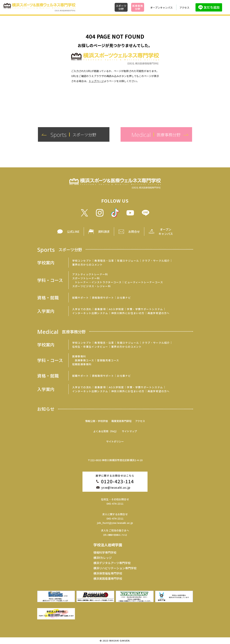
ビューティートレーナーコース (144, 282)
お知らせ (46, 409)
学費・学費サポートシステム (145, 309)
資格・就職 (48, 298)
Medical (61, 331)
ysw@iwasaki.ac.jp (116, 487)
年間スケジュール (128, 261)
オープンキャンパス (161, 8)
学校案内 (46, 263)
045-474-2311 (115, 504)
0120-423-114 (118, 481)
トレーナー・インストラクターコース (98, 282)
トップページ (96, 81)
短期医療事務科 (82, 364)
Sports (60, 249)
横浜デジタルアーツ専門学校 (112, 563)
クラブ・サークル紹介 (156, 261)
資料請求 (104, 231)
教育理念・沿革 (104, 261)
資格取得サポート (103, 298)
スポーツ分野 (121, 7)
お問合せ (134, 231)
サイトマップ (129, 431)
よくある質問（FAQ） (106, 431)
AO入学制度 (116, 309)
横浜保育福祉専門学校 (108, 573)
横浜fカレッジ (103, 558)
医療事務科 (79, 356)
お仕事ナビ (124, 298)
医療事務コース (85, 360)
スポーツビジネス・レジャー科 (92, 286)
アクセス (184, 8)
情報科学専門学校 (105, 552)
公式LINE (73, 231)
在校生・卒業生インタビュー (90, 347)
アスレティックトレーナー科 (90, 274)
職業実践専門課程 (121, 421)
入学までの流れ (82, 309)
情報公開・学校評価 (96, 421)
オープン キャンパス (166, 231)
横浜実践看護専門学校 (108, 578)
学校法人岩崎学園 (108, 545)
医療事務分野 (138, 7)
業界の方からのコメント (87, 265)
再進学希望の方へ (159, 313)
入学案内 (46, 311)
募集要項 (100, 309)
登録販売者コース (108, 360)
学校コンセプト (82, 261)
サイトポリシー (115, 441)
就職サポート (80, 298)
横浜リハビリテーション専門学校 (115, 568)
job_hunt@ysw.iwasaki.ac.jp (115, 523)
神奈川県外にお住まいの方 (128, 313)
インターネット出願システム (90, 313)
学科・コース (50, 280)
